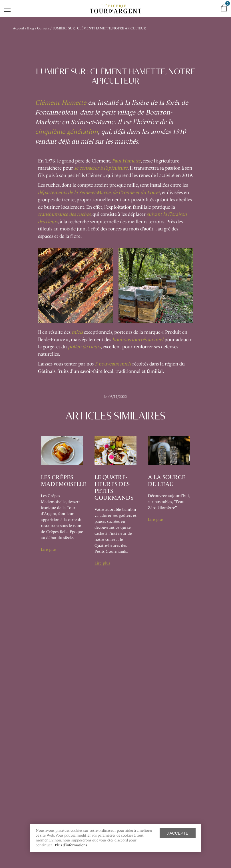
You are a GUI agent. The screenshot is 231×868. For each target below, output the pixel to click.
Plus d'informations (71, 845)
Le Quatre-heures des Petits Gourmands (114, 487)
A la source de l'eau (167, 481)
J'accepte (178, 833)
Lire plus (49, 549)
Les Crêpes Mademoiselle (64, 481)
